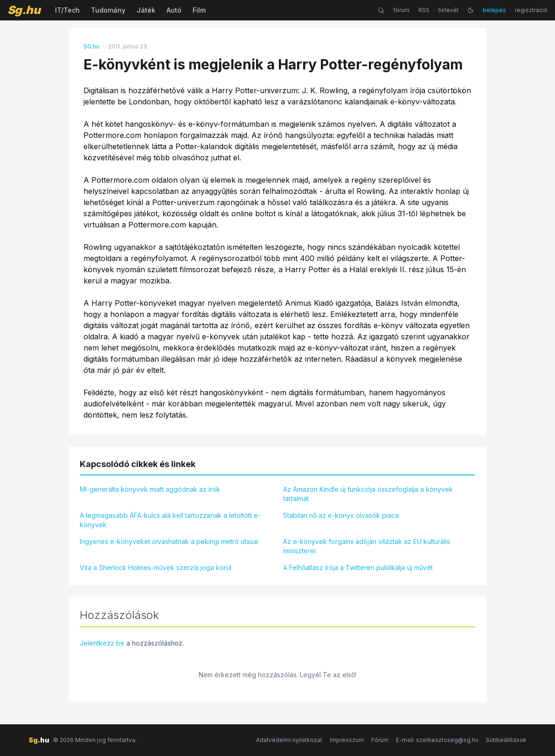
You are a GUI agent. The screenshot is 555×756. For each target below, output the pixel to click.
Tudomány (108, 10)
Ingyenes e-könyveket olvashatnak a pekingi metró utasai (169, 541)
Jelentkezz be (102, 643)
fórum (401, 10)
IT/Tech (67, 10)
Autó (174, 10)
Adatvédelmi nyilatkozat (289, 740)
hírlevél (448, 10)
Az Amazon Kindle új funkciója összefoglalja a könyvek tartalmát (368, 494)
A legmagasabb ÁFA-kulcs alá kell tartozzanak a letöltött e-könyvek (170, 520)
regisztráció (531, 10)
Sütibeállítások (506, 740)
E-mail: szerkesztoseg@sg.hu (437, 740)
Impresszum (347, 740)
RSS (424, 10)
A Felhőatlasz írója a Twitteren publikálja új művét (358, 567)
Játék (146, 10)
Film (199, 10)
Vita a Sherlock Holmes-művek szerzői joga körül (156, 567)
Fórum (380, 740)
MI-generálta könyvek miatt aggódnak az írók (150, 489)
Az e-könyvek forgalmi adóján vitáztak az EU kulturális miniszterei (367, 546)
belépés (494, 10)
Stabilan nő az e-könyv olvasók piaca (341, 515)
